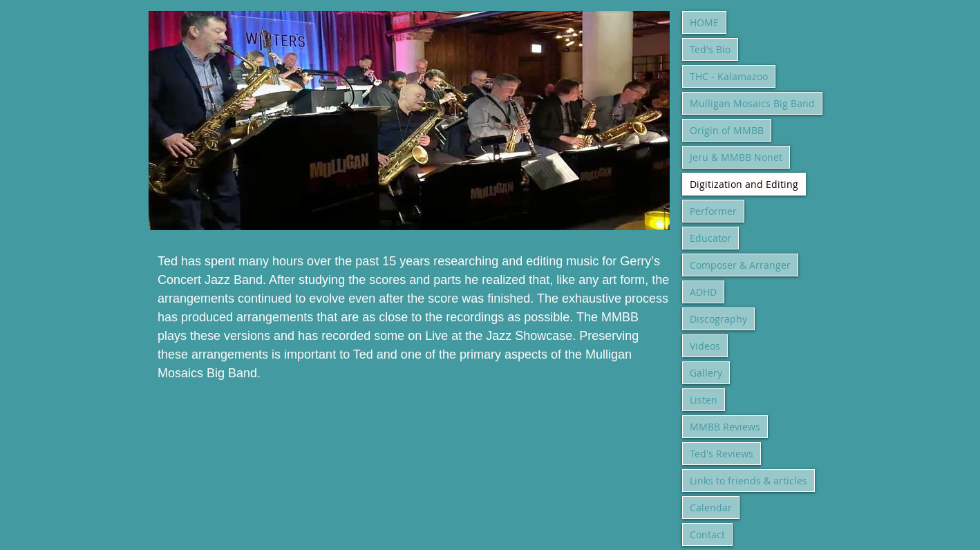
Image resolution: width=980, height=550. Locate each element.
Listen (704, 400)
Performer (713, 211)
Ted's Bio (710, 49)
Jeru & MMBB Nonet (736, 157)
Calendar (711, 508)
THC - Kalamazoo (729, 76)
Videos (705, 346)
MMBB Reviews (725, 427)
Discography (718, 319)
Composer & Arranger (740, 265)
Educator (710, 238)
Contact (707, 534)
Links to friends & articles (748, 481)
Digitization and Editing (744, 184)
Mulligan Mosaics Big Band (752, 103)
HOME (704, 22)
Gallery (706, 373)
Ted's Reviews (722, 454)
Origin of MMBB (727, 130)
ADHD (703, 292)
